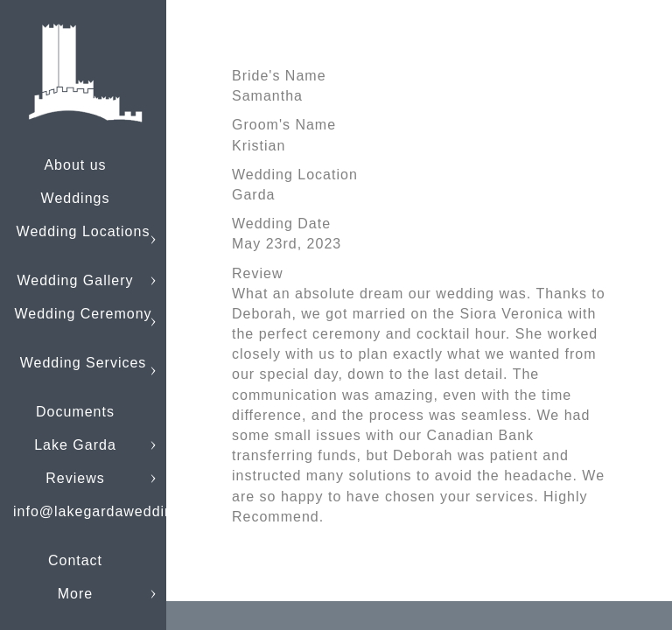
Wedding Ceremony (83, 314)
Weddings (76, 198)
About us (75, 165)
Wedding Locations (84, 231)
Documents (75, 412)
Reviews (75, 478)
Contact (75, 560)
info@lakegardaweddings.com (119, 511)
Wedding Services (84, 363)
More (75, 594)
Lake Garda (75, 445)
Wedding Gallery (76, 280)
